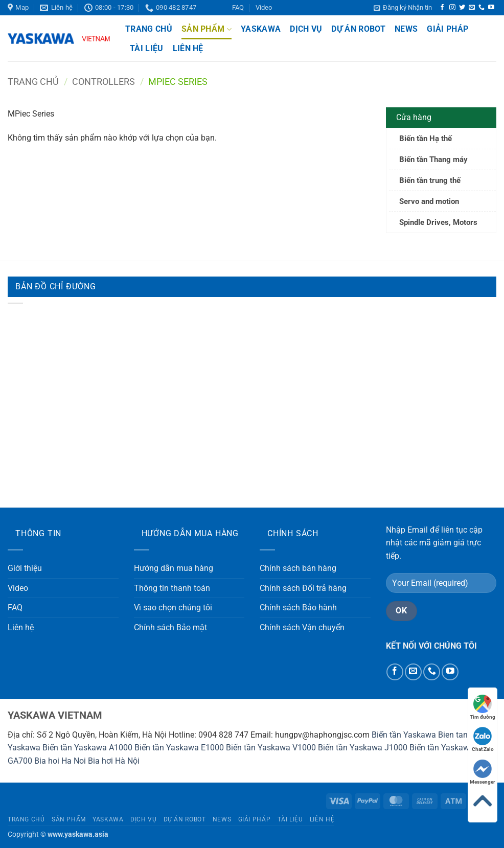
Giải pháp (448, 29)
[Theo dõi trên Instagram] (452, 8)
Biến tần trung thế (430, 180)
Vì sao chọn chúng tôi (173, 608)
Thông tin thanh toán (172, 588)
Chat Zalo (483, 739)
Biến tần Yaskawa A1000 (87, 748)
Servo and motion (429, 201)
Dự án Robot (358, 29)
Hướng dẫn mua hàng (174, 568)
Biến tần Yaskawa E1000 (179, 748)
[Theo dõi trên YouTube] (491, 8)
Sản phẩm (207, 29)
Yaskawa (261, 29)
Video (264, 7)
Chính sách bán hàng (298, 568)
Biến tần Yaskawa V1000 (271, 748)
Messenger (483, 772)
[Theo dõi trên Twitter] (462, 8)
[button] (403, 8)
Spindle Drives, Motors (438, 222)
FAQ (238, 7)
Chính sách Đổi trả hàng (303, 588)
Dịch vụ (306, 29)
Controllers (104, 82)
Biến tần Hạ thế (426, 139)
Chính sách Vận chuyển (302, 627)
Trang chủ (149, 29)
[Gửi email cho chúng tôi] (472, 8)
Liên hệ (188, 48)
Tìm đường (483, 707)
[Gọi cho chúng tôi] (482, 8)
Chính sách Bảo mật (170, 627)
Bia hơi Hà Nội (114, 761)
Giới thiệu (25, 568)
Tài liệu (147, 48)
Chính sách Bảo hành (298, 608)
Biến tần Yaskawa (404, 735)
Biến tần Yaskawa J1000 (363, 748)
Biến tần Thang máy (433, 159)
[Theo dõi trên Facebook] (442, 8)
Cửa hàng (414, 117)
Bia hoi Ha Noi (60, 761)
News (406, 29)
